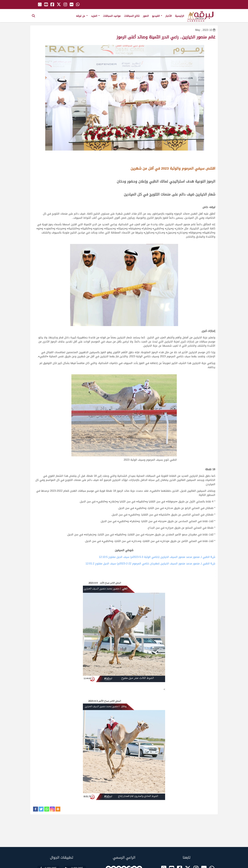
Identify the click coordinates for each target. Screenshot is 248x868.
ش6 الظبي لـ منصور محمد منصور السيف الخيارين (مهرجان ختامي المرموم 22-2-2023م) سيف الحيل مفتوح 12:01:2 (150, 564)
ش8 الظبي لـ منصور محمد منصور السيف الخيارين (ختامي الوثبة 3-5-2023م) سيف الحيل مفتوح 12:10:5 (157, 557)
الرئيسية (180, 16)
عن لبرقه (82, 16)
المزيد (95, 16)
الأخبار (169, 16)
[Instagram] (52, 809)
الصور (146, 16)
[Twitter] (41, 809)
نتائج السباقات (132, 16)
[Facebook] (36, 809)
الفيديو (157, 16)
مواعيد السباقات (112, 16)
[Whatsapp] (47, 809)
